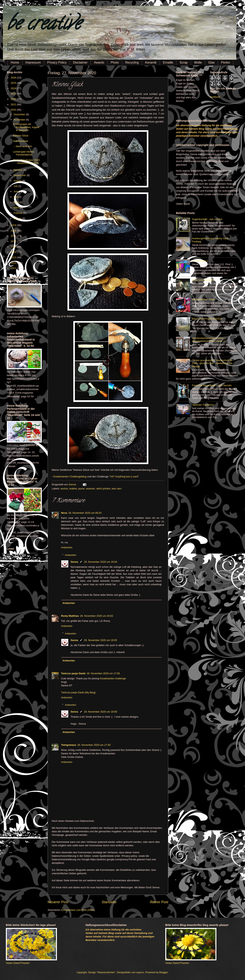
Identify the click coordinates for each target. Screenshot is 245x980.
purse (81, 489)
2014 (14, 252)
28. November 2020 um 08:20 (85, 513)
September (20, 175)
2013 (14, 257)
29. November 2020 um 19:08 (101, 712)
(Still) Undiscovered (203, 280)
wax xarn (117, 489)
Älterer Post (159, 902)
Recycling (132, 62)
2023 (14, 94)
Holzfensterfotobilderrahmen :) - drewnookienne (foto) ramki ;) (210, 340)
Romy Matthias (70, 616)
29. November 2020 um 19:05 (101, 640)
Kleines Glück (21, 136)
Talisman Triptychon (203, 405)
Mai (16, 197)
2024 (14, 88)
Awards (99, 62)
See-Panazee (21, 141)
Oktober (18, 170)
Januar (18, 218)
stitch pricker (103, 489)
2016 (14, 241)
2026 (14, 78)
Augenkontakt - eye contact (207, 219)
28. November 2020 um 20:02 (97, 616)
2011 (14, 268)
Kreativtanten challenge (113, 678)
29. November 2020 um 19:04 (101, 562)
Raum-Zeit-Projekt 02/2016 (207, 319)
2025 (14, 83)
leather (73, 489)
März (17, 207)
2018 (14, 231)
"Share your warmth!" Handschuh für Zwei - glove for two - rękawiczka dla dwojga (212, 363)
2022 (14, 99)
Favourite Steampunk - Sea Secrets (212, 385)
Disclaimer (80, 62)
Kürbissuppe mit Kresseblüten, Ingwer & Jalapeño (26, 127)
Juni (16, 191)
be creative (44, 25)
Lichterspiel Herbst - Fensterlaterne (24, 153)
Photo (115, 62)
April (16, 202)
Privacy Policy (57, 62)
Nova (64, 513)
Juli (16, 186)
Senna (73, 484)
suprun (140, 972)
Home (15, 62)
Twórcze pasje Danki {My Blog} (78, 692)
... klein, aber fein (23, 146)
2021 (14, 104)
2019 (14, 225)
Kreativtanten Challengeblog (70, 476)
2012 (14, 263)
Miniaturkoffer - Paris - (204, 299)
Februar (18, 213)
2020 (14, 110)
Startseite (109, 902)
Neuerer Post (58, 902)
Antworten (67, 547)
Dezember (20, 114)
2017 (14, 236)
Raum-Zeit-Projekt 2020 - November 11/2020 (26, 162)
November (20, 120)
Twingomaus (69, 745)
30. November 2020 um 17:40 (94, 745)
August (18, 181)
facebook (215, 97)
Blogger (164, 972)
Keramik (151, 62)
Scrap (184, 62)
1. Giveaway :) (200, 261)
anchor (64, 489)
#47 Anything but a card (124, 476)
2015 (14, 247)
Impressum (33, 62)
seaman (90, 489)
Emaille (168, 62)
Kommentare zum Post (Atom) (78, 910)
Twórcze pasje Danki (73, 673)
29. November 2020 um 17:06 (103, 673)
